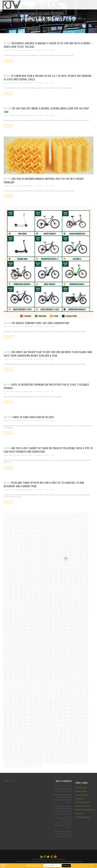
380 (36, 602)
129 (56, 543)
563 (16, 646)
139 (21, 547)
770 (31, 694)
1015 (66, 749)
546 (16, 642)
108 (36, 539)
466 (41, 622)
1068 (76, 761)
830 (76, 706)
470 (61, 622)
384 (56, 602)
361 (26, 598)
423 (81, 610)
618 (36, 658)
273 (11, 578)
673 (56, 670)
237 (86, 567)
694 (76, 674)
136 (6, 547)
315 (51, 586)
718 (26, 682)
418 (56, 610)
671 (46, 670)
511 (11, 634)
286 (76, 578)
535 (46, 638)
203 (86, 559)
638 (51, 662)
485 (51, 626)
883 (86, 718)
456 (76, 618)
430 (31, 614)
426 (11, 614)
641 (66, 662)
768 (21, 694)
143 (41, 547)
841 (46, 710)
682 (16, 674)
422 (76, 610)
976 (41, 741)
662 (86, 666)
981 (66, 741)
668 (31, 670)
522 (66, 634)
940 (31, 734)
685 (31, 674)
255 (6, 574)
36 (16, 523)
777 (66, 694)
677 (76, 670)
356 (86, 594)
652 (36, 666)
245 (41, 570)
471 (66, 622)
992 (36, 745)
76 (46, 531)
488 (66, 626)
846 (71, 710)
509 (86, 630)
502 (51, 630)
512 (16, 634)
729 (81, 682)
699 (16, 678)
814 (81, 702)
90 (31, 535)
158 (31, 551)
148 (66, 547)
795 (71, 698)
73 (31, 531)
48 (76, 523)
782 (6, 698)
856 (36, 714)
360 (21, 598)
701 (26, 678)
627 (81, 658)
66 (81, 527)
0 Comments (39, 50)
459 (6, 622)
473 (76, 622)
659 (71, 666)
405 (76, 606)
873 (36, 718)
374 (6, 602)
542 (81, 638)
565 (26, 646)
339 (86, 590)
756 (46, 690)
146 (56, 547)
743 (66, 686)
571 (56, 646)
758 (56, 690)
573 (66, 646)
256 (11, 574)
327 (26, 590)
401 (56, 606)
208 (26, 563)
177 (41, 555)
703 (36, 678)
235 (76, 567)
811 (66, 702)
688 (46, 674)
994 (46, 745)
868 (11, 718)
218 (76, 563)
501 (46, 630)
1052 (81, 757)
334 (61, 590)
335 (66, 590)
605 (56, 654)
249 (61, 570)
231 (56, 567)
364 (41, 598)
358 (11, 598)
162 (51, 551)
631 (16, 662)
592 (76, 650)
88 (21, 535)
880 (71, 718)
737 (36, 686)
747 (86, 686)
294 (31, 582)
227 (36, 567)
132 (71, 543)
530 (21, 638)
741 (56, 686)
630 (11, 662)
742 (61, 686)
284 (66, 578)
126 (41, 543)
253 (81, 570)
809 (56, 702)
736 (31, 686)
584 (36, 650)
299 (56, 582)
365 (46, 598)
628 (86, 658)
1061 (41, 761)
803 (26, 702)
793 (61, 698)
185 (81, 555)
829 (71, 706)
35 (11, 523)
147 (61, 547)
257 (16, 574)
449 (41, 618)
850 (6, 714)
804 (31, 702)
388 (76, 602)
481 (31, 626)
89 (26, 535)
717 (21, 682)
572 (61, 646)
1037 (6, 757)
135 (86, 543)
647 (11, 666)
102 (6, 539)
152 (86, 547)
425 (6, 614)
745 (76, 686)
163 (56, 551)
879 (66, 718)
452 (56, 618)
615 (21, 658)
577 (86, 646)
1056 (16, 761)
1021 (11, 753)
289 (6, 582)
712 (81, 678)
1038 (11, 757)
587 (51, 650)
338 (81, 590)
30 (71, 519)
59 (46, 527)
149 (71, 547)
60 (51, 527)
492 (86, 626)
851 (11, 714)
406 (81, 606)
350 (56, 594)
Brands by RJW (80, 799)
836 (21, 710)
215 (61, 563)
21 (26, 519)
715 (11, 682)
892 (46, 722)
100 (81, 535)
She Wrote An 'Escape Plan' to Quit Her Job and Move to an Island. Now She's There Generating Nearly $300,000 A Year (48, 354)
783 (11, 698)
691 (61, 674)
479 (21, 626)
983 (76, 741)
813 (76, 702)
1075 (26, 765)
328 (31, 590)
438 (71, 614)
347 (41, 594)
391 (6, 606)
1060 (36, 761)
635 (36, 662)
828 (66, 706)
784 (16, 698)
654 (46, 666)
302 (71, 582)
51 (6, 527)
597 (16, 654)
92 (41, 535)
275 (21, 578)
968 (86, 738)
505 (66, 630)
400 (51, 606)
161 (46, 551)
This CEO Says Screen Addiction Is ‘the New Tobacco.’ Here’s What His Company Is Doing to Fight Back (62, 799)
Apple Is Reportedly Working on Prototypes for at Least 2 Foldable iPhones (46, 386)
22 (31, 519)
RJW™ (31, 50)
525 (81, 634)
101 (86, 535)
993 (41, 745)
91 (36, 535)
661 (81, 666)
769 (26, 694)
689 (51, 674)
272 (6, 578)
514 (26, 634)
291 (16, 582)
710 (71, 678)
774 (51, 694)
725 (61, 682)
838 (31, 710)
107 (31, 539)
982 (71, 741)
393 (16, 606)
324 (11, 590)
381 (41, 602)
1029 (51, 753)
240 (16, 570)
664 (11, 670)
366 (51, 598)
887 (21, 722)
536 (51, 638)
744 (71, 686)
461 (16, 622)
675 (66, 670)
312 (36, 586)
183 (71, 555)
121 (16, 543)
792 (56, 698)
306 (6, 586)
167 (76, 551)
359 (16, 598)
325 (16, 590)
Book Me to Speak (81, 791)
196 (51, 559)
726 (66, 682)
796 (76, 698)
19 (16, 519)
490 (76, 626)
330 (41, 590)
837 (26, 710)
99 (76, 535)
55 (26, 527)
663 (6, 670)
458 (86, 618)
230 (51, 567)
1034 (76, 753)
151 (81, 547)
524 (76, 634)
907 (36, 726)
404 (71, 606)
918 (6, 730)
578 (6, 650)
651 (31, 666)
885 (11, 722)
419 (61, 610)
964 (66, 738)
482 (36, 626)
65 (76, 527)
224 (21, 567)
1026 (36, 753)
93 (46, 535)
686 (36, 674)
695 (81, 674)
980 (61, 741)
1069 (81, 761)
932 (76, 730)
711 (76, 678)
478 (16, 626)
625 (71, 658)
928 (56, 730)
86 (11, 535)
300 (61, 582)
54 (21, 527)
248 (56, 570)
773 (46, 694)
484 (46, 626)
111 (51, 539)
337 (76, 590)
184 (76, 555)
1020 (6, 753)
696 (86, 674)
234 (71, 567)
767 (16, 694)
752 (26, 690)
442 (6, 618)
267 (66, 574)
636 (41, 662)
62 (61, 527)
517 (41, 634)
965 (71, 738)
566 (31, 646)
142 (36, 547)
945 (56, 734)
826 (56, 706)
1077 (36, 765)
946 (61, 734)
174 (26, 555)
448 (36, 618)
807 (46, 702)
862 (66, 714)
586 (46, 650)
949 (76, 734)
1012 (51, 749)
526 (86, 634)
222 (11, 567)
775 (56, 694)
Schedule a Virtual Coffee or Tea (85, 810)
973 (26, 741)
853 (21, 714)
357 (6, 598)
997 (61, 745)
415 (41, 610)
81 (71, 531)
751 (21, 690)
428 (21, 614)
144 (46, 547)
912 (61, 726)
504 (61, 630)
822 (36, 706)
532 (31, 638)
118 (86, 539)
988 (16, 745)
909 (46, 726)
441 (86, 614)
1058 (26, 761)
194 (41, 559)
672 (51, 670)
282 (56, 578)
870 (21, 718)
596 (11, 654)
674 (61, 670)
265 (56, 574)
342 (16, 594)
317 (61, 586)
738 (41, 686)
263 (46, 574)
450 (46, 618)
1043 (36, 757)
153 (6, 551)
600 (31, 654)
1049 (66, 757)
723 (51, 682)
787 (31, 698)
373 (86, 598)
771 (36, 694)
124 (31, 543)
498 (31, 630)
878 (61, 718)
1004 (11, 749)
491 (81, 626)
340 (6, 594)
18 (11, 519)
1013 (56, 749)
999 (71, 745)
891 (41, 722)
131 (66, 543)
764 (86, 690)
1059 (31, 761)
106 (26, 539)
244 (36, 570)
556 (66, 642)
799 (6, 702)
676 (71, 670)
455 (71, 618)
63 (66, 527)
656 (56, 666)
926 (46, 730)
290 (11, 582)
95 (56, 535)
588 (56, 650)
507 (76, 630)
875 (46, 718)
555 (61, 642)
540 (71, 638)
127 (46, 543)
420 (66, 610)
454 (66, 618)
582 (26, 650)
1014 (61, 749)
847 (76, 710)
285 (71, 578)
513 (21, 634)
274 (16, 578)
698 (11, 678)
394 (21, 606)
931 (71, 730)
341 (11, 594)
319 (71, 586)
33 (86, 519)
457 (81, 618)
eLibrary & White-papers (83, 817)
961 (51, 738)
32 (81, 519)
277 (31, 578)
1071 (6, 765)
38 (26, 523)
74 (36, 531)
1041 (26, 757)
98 (71, 535)
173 (21, 555)
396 (31, 606)
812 (71, 702)
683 (21, 674)
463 (26, 622)
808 (51, 702)
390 (86, 602)
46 (66, 523)
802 (21, 702)
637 (46, 662)
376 (16, 602)
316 (56, 586)
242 (26, 570)
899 (81, 722)
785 (21, 698)
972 (21, 741)
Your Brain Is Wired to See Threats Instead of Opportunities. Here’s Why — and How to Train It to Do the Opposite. (63, 823)
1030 (56, 753)
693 (71, 674)
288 (86, 578)
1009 (36, 749)
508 (81, 630)
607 (66, 654)
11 (61, 515)
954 (16, 738)
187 (6, 559)
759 (61, 690)
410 (16, 610)
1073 (16, 765)
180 (56, 555)
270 (81, 574)
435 (56, 614)
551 (41, 642)
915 (76, 726)
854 (26, 714)
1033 (71, 753)
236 (81, 567)
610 (81, 654)
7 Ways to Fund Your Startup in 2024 (33, 417)
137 (11, 547)
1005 (16, 749)
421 (71, 610)
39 (31, 523)
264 (51, 574)
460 (11, 622)
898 (76, 722)
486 (56, 626)
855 (31, 714)
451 (51, 618)
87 (16, 535)
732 (11, 686)
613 (11, 658)
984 (81, 741)
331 (46, 590)
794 (66, 698)
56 (31, 527)
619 (41, 658)
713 (86, 678)
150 (76, 547)
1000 (76, 745)
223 (16, 567)
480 (26, 626)
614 (16, 658)
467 (46, 622)
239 (11, 570)
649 (21, 666)
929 (61, 730)
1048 (61, 757)
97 (66, 535)
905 (26, 726)
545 (11, 642)
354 (76, 594)
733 (16, 686)
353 (71, 594)
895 (61, 722)
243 (31, 570)
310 (26, 586)
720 (36, 682)
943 (46, 734)
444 (16, 618)
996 (56, 745)
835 (16, 710)
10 (56, 515)
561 (6, 646)
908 (41, 726)
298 (51, 582)
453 (61, 618)
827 (61, 706)
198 (61, 559)
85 (6, 535)
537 (56, 638)
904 (21, 726)
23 (36, 519)
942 (41, 734)
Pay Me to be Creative (82, 795)
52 (11, 527)
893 (51, 722)
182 (66, 555)
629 (6, 662)
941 (36, 734)
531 (26, 638)
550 (36, 642)
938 (21, 734)
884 (6, 722)
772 (41, 694)
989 (21, 745)
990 (26, 745)
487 (61, 626)
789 (41, 698)
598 (21, 654)
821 (31, 706)
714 (6, 682)
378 (26, 602)
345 (31, 594)
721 (41, 682)
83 (81, 531)
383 (51, 602)
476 (6, 626)
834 (11, 710)
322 (86, 586)
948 (71, 734)
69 (11, 531)
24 (41, 519)
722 (46, 682)
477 (11, 626)
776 (61, 694)
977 (46, 741)
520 (56, 634)
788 (36, 698)
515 (31, 634)
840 (41, 710)
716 (16, 682)
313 (41, 586)
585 (41, 650)
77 (51, 531)
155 (16, 551)
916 (81, 726)
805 (36, 702)
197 (56, 559)
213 (51, 563)
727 (71, 682)
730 (86, 682)
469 (56, 622)
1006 (21, 749)
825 (51, 706)
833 (6, 710)
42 (46, 523)
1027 (41, 753)
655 (51, 666)
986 (6, 745)
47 (71, 523)
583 (31, 650)
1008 (31, 749)
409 (11, 610)
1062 (46, 761)
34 (6, 523)
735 (26, 686)
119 (6, 543)
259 (26, 574)
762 (76, 690)
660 (76, 666)
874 (41, 718)
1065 (61, 761)
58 (41, 527)
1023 (21, 753)
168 (81, 551)
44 (56, 523)
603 (46, 654)
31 (76, 519)
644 (81, 662)
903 (16, 726)
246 (46, 570)
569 (46, 646)
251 (71, 570)
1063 (51, 761)
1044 (41, 757)
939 (26, 734)
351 (61, 594)
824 (46, 706)
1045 (46, 757)
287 (81, 578)
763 (81, 690)
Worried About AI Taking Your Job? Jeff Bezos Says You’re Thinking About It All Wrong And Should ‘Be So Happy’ (63, 810)
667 (26, 670)
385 (61, 602)
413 (31, 610)
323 (6, 590)
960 (46, 738)
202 (81, 559)
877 (56, 718)
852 (16, 714)
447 (31, 618)
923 (31, 730)
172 (16, 555)
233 (66, 567)
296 (41, 582)
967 (81, 738)
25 (46, 519)
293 (26, 582)
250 (66, 570)
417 (51, 610)
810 (61, 702)
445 (21, 618)
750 (16, 690)
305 (86, 582)
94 (51, 535)
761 (71, 690)
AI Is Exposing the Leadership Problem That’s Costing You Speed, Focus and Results (63, 834)
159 (36, 551)
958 (36, 738)
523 (71, 634)
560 (86, 642)
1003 (6, 749)
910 (51, 726)
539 (66, 638)
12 (66, 515)
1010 (41, 749)
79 (61, 531)
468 (51, 622)
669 (36, 670)
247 (51, 570)
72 (26, 531)
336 (71, 590)
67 (86, 527)
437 (66, 614)
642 (71, 662)
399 (46, 606)
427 (16, 614)
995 (51, 745)
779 (76, 694)
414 (36, 610)
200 (71, 559)
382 (46, 602)
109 (41, 539)
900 (86, 722)
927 (51, 730)
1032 (66, 753)
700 (21, 678)
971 (16, 741)
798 (86, 698)
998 (66, 745)
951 (86, 734)
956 (26, 738)
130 (61, 543)
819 (21, 706)
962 (56, 738)
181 (61, 555)
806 (41, 702)
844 (61, 710)
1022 (16, 753)
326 (21, 590)
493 (6, 630)
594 (86, 650)
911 (56, 726)
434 (51, 614)
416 (46, 610)
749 (11, 690)
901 (6, 726)
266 (61, 574)
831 (81, 706)
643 (76, 662)
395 (26, 606)
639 (56, 662)
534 (41, 638)
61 (56, 527)
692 (66, 674)
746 (81, 686)
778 (71, 694)
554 (56, 642)
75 (41, 531)
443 (11, 618)
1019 (86, 749)
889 (31, 722)
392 (11, 606)
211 (41, 563)
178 (46, 555)
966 (76, 738)
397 (36, 606)
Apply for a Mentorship (82, 806)
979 (56, 741)
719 (31, 682)
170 (6, 555)
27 (56, 519)
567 (36, 646)
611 (86, 654)
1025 (31, 753)
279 (41, 578)
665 (16, 670)
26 (51, 519)
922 (26, 730)
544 (6, 642)
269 (76, 574)
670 (41, 670)
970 (11, 741)
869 (16, 718)
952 (6, 738)
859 (51, 714)
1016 (71, 749)
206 (16, 563)
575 (76, 646)
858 (46, 714)
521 (61, 634)
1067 (71, 761)
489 (71, 626)
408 (6, 610)
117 (81, 539)
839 (36, 710)
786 (26, 698)
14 (76, 515)
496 (21, 630)
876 (51, 718)
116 (76, 539)
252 (76, 570)
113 (61, 539)
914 (71, 726)
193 (36, 559)
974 (31, 741)
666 (21, 670)
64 (71, 527)
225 (26, 567)
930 (66, 730)
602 (41, 654)
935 (6, 734)
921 (21, 730)
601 (36, 654)
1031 (61, 753)
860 (56, 714)
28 (61, 519)
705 (46, 678)
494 (11, 630)
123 (26, 543)
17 (6, 519)
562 (11, 646)
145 (51, 547)
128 (51, 543)
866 (86, 714)
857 (41, 714)
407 (86, 606)
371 (76, 598)
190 (21, 559)
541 (76, 638)
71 (21, 531)
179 (51, 555)
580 (16, 650)
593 (81, 650)
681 (11, 674)
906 (31, 726)
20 (21, 519)
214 (56, 563)
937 (16, 734)
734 (21, 686)
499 (36, 630)
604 (51, 654)
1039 (16, 757)
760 (66, 690)
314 (46, 586)
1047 (56, 757)
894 (56, 722)
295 (36, 582)
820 (26, 706)
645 (86, 662)
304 (81, 582)
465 (36, 622)
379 (31, 602)
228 (41, 567)
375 (11, 602)
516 (36, 634)
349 (51, 594)
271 (86, 574)
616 (26, 658)
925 (41, 730)
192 (31, 559)
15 (81, 515)
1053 (86, 757)
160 (41, 551)
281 (51, 578)
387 (71, 602)
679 (86, 670)
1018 (81, 749)
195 (46, 559)
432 (41, 614)
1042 (31, 757)
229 (46, 567)
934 (86, 730)
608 (71, 654)
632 (21, 662)
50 (86, 523)
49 (81, 523)
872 (31, 718)
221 (6, 567)
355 (81, 594)
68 (6, 531)
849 (86, 710)
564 (21, 646)
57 (36, 527)
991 (31, 745)
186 (86, 555)
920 (16, 730)
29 (66, 519)
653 (41, 666)
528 (11, 638)
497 (26, 630)
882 (81, 718)
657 (61, 666)
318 (66, 586)
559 (81, 642)
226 (31, 567)
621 (51, 658)
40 (36, 523)
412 (26, 610)
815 (86, 702)
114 (66, 539)
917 (86, 726)
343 (21, 594)
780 (81, 694)
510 (6, 634)
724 (56, 682)
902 (11, 726)
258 (21, 574)
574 (71, 646)
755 (41, 690)
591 (71, 650)
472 (71, 622)
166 (71, 551)
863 (71, 714)
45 (61, 523)
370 (71, 598)
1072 (11, 765)
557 (71, 642)
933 (81, 730)
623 (61, 658)
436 (61, 614)
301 (66, 582)
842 (51, 710)
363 (36, 598)
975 (36, 741)
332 (51, 590)
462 (21, 622)
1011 (46, 749)
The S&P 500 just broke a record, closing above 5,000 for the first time (46, 110)
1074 (21, 765)
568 (41, 646)
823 (41, 706)
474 (81, 622)
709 (66, 678)
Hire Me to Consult (81, 788)
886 (16, 722)
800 (11, 702)
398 (41, 606)
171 (11, 555)
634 (31, 662)
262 (41, 574)
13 (71, 515)
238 (6, 570)
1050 (71, 757)
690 (56, 674)
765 (6, 694)
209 (31, 563)
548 (26, 642)
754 (36, 690)
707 (56, 678)
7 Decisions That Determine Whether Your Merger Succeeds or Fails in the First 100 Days (62, 788)
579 (11, 650)
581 (21, 650)
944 (51, 734)
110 (46, 539)
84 (86, 531)
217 (71, 563)
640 (61, 662)
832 (86, 706)
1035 (81, 753)
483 (41, 626)
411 (21, 610)
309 (21, 586)
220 (86, 563)
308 (16, 586)
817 (11, 706)
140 (26, 547)
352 (66, 594)
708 (61, 678)
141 (31, 547)
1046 (51, 757)
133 (76, 543)
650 (26, 666)
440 (81, 614)
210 (36, 563)
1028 (46, 753)
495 (16, 630)
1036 (86, 753)
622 (56, 658)
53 (16, 527)
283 (61, 578)
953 (11, 738)
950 (81, 734)
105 (21, 539)
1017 (76, 749)
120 (11, 543)
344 (26, 594)
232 (61, 567)
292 (21, 582)
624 (66, 658)
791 (51, 698)
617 (31, 658)
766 (11, 694)
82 (76, 531)
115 (71, 539)
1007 (26, 749)
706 (51, 678)
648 (16, 666)
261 (36, 574)
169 (86, 551)
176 (36, 555)
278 (36, 578)
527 (6, 638)
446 (26, 618)
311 (31, 586)
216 (66, 563)
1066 (66, 761)
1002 (86, 745)
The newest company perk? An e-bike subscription (40, 323)
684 (26, 674)
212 (46, 563)
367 (56, 598)
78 (56, 531)
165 (66, 551)
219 (81, 563)
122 (21, 543)
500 (41, 630)
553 (51, 642)
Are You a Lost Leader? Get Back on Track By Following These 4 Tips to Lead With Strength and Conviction (48, 450)
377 (21, 602)
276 (26, 578)
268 (71, 574)
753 (31, 690)
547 (21, 642)
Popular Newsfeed (22, 50)
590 (66, 650)
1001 (81, 745)
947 (66, 734)
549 (31, 642)
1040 (21, 757)
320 (76, 586)
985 (86, 741)
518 (46, 634)
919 (11, 730)
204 (6, 563)
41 (41, 523)
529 (16, 638)
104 (16, 539)
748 (6, 690)
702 (31, 678)
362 (31, 598)
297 (46, 582)
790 (46, 698)
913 (66, 726)
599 (26, 654)
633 (26, 662)
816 (6, 706)
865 (81, 714)
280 (46, 578)
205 (11, 563)
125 (36, 543)
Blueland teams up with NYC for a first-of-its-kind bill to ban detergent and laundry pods (44, 484)
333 (56, 590)
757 (51, 690)
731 (6, 686)
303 (76, 582)
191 (26, 559)
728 (76, 682)
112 (56, 539)
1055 (11, 761)
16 (86, 515)
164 (61, 551)
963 (61, 738)
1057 (21, 761)
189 (16, 559)
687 (41, 674)
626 (76, 658)
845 (66, 710)
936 (11, 734)
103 (11, 539)
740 (51, 686)
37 (21, 523)
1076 (31, 765)
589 (61, 650)
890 (36, 722)
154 (11, 551)
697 (6, 678)
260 (31, 574)
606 (61, 654)
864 (76, 714)
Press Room (79, 813)
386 (66, 602)
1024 (26, 753)
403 (66, 606)
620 (46, 658)
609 (76, 654)
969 (6, 741)
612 (6, 658)
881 (76, 718)
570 (51, 646)
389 (81, 602)
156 (21, 551)
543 (86, 638)
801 (16, 702)
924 (36, 730)
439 (76, 614)
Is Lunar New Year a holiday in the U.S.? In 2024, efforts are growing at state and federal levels (48, 78)
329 (36, 590)
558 (76, 642)
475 (86, 622)
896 (66, 722)
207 (21, 563)
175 (31, 555)
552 (46, 642)
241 (21, 570)
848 (81, 710)
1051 (76, 757)
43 (51, 523)
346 (36, 594)
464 (31, 622)
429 (26, 614)
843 (56, 710)
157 (26, 551)
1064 (56, 761)
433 (46, 614)
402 (61, 606)
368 (61, 598)
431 (36, 614)
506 (71, 630)
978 (51, 741)
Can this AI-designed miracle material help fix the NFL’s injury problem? (44, 180)
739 (46, 686)
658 (66, 666)
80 (66, 531)
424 (86, 610)
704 (41, 678)
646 (6, 666)
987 (11, 745)
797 (81, 698)
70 (16, 531)
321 (81, 586)
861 (61, 714)
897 (71, 722)
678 (81, 670)
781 (86, 694)
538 (61, 638)
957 (31, 738)
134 (81, 543)
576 (81, 646)
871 (26, 718)
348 (46, 594)
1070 (86, 761)
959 (41, 738)
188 (11, 559)
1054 (6, 761)
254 (86, 570)
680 (6, 674)
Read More (9, 61)
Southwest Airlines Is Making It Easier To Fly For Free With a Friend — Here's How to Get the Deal (48, 45)
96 (61, 535)
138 (16, 547)
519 (51, 634)
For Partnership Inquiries (83, 802)
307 (11, 586)
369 (66, 598)
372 (81, 598)
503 (56, 630)
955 (21, 738)
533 (36, 638)
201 (76, 559)
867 (6, 718)
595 (6, 654)
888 (26, 722)
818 (16, 706)
